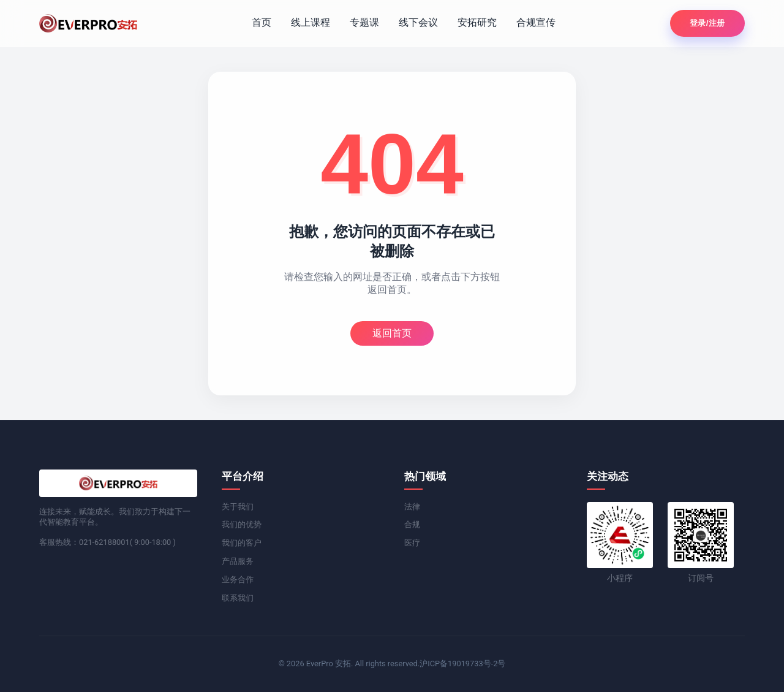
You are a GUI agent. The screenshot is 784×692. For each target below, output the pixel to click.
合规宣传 (536, 22)
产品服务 (238, 561)
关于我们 (238, 507)
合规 (412, 524)
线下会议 (418, 22)
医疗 (412, 543)
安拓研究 (477, 22)
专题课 (364, 22)
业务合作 (238, 580)
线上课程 (311, 22)
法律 (412, 507)
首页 (262, 22)
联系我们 (238, 598)
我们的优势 (242, 524)
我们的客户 (242, 543)
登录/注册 (707, 23)
